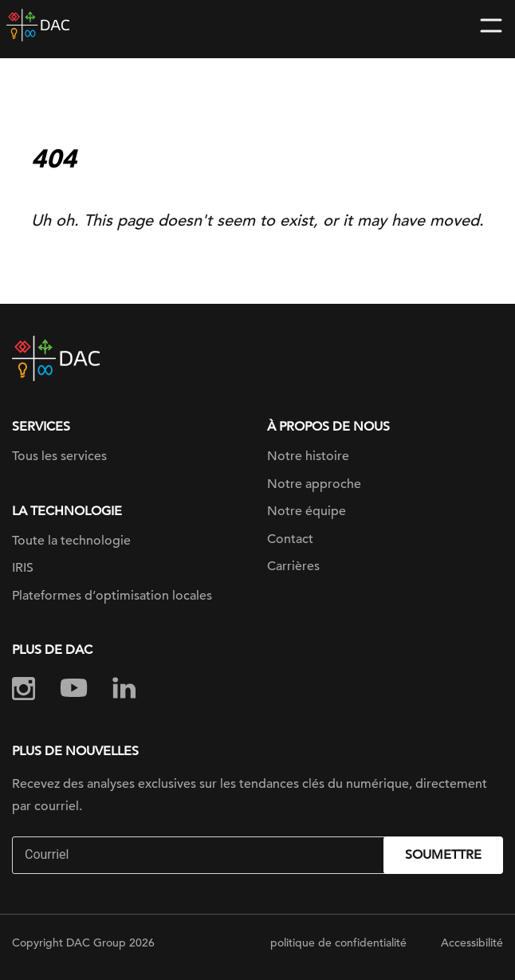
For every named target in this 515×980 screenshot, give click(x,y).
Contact (290, 539)
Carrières (293, 566)
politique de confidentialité (338, 943)
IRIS (23, 568)
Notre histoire (308, 456)
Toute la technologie (71, 541)
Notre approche (314, 484)
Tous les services (59, 456)
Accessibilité (472, 943)
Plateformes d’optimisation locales (112, 596)
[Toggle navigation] (491, 26)
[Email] (200, 855)
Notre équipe (307, 511)
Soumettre (443, 855)
